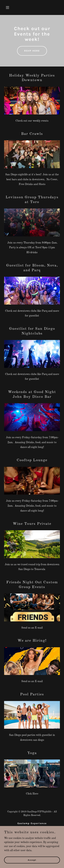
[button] (10, 7)
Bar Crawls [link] (32, 828)
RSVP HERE (32, 51)
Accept (32, 862)
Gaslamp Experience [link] (32, 823)
